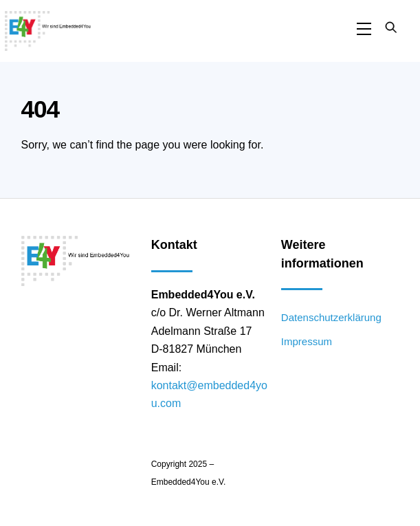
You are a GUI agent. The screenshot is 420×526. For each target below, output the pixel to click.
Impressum (307, 341)
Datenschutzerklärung (331, 317)
